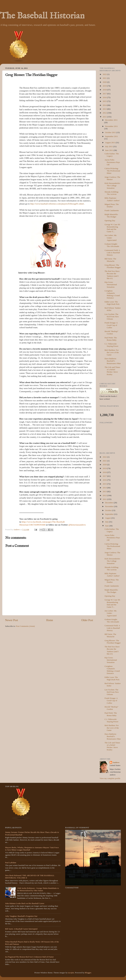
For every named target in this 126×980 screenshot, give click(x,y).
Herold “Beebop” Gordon (111, 332)
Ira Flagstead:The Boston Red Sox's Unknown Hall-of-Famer (29, 957)
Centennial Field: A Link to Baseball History (112, 253)
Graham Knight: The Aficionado (112, 245)
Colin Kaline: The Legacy (112, 155)
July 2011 (109, 146)
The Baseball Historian (42, 16)
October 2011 (111, 132)
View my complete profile (110, 778)
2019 (105, 86)
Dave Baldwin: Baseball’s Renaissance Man (113, 361)
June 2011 (109, 150)
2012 (105, 113)
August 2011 (110, 142)
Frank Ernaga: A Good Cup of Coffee (111, 325)
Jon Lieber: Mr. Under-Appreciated (111, 238)
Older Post (87, 620)
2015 (105, 101)
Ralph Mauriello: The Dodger (111, 216)
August (108, 518)
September (110, 514)
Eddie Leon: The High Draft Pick (112, 303)
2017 (105, 94)
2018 (105, 90)
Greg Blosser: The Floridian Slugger (113, 266)
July (107, 522)
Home (50, 620)
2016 (105, 97)
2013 (105, 109)
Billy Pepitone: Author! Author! (112, 199)
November (109, 506)
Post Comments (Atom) (25, 626)
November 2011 (111, 126)
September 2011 (111, 136)
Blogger (88, 973)
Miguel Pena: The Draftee (112, 205)
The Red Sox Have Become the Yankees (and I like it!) (112, 275)
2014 (105, 105)
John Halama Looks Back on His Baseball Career (25, 903)
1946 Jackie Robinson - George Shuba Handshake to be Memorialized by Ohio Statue (38, 889)
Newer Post (12, 620)
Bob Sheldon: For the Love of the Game (112, 352)
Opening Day (110, 221)
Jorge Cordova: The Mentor (112, 178)
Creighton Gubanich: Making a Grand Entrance (112, 294)
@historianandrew (77, 525)
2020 (105, 82)
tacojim (71, 973)
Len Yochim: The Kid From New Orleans (112, 317)
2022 (105, 74)
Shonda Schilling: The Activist (112, 193)
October (108, 510)
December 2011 (111, 120)
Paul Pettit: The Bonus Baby (111, 339)
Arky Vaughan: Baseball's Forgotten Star (21, 916)
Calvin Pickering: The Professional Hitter (112, 171)
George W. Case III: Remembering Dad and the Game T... (113, 228)
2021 (105, 78)
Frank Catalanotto (112, 210)
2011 (105, 117)
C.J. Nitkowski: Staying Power (111, 345)
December (109, 503)
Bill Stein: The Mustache (110, 260)
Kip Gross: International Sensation (111, 284)
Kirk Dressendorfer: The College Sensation (113, 186)
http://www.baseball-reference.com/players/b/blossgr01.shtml (57, 204)
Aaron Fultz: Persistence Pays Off (112, 162)
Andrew (116, 762)
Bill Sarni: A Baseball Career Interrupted (21, 929)
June (107, 526)
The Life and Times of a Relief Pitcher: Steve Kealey (112, 371)
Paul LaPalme (11, 863)
